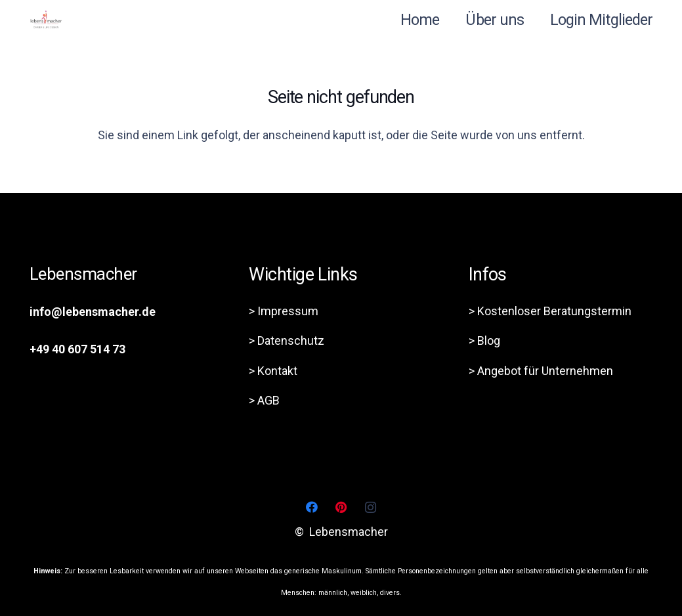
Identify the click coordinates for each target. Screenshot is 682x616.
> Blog (484, 341)
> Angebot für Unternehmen (541, 371)
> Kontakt (273, 371)
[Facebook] (311, 507)
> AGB (264, 400)
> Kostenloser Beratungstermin (550, 311)
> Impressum (284, 311)
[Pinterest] (341, 507)
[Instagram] (371, 507)
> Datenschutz (287, 341)
